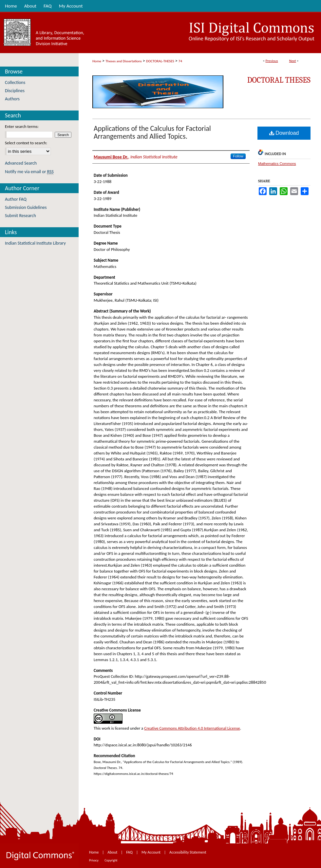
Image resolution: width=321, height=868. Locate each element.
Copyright (111, 860)
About (113, 852)
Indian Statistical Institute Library (35, 243)
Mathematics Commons (277, 164)
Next (293, 61)
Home (97, 61)
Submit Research (20, 216)
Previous (272, 61)
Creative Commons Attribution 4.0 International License (192, 728)
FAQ (130, 852)
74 (180, 61)
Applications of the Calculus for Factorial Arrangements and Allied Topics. (152, 132)
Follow (238, 156)
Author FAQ (16, 199)
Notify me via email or (29, 172)
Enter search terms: (22, 126)
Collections (15, 82)
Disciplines (15, 91)
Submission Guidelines (26, 207)
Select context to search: (26, 143)
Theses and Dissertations (123, 61)
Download (284, 133)
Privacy (94, 860)
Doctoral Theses (279, 80)
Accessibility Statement (188, 852)
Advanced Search (21, 163)
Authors (12, 99)
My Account (151, 852)
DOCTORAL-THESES (160, 61)
